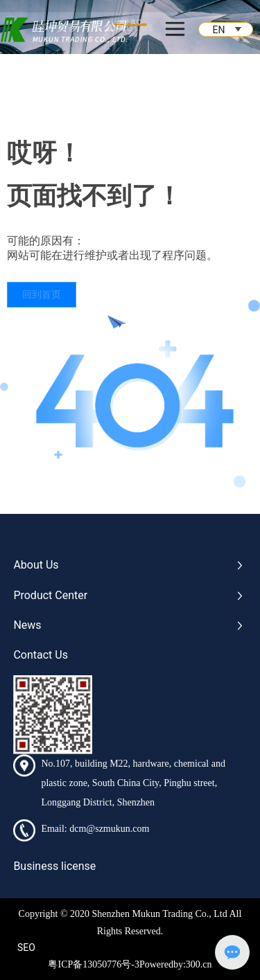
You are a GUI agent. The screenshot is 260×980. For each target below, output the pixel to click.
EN (219, 30)
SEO (26, 947)
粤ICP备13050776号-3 (93, 964)
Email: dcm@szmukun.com (95, 829)
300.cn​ (199, 964)
